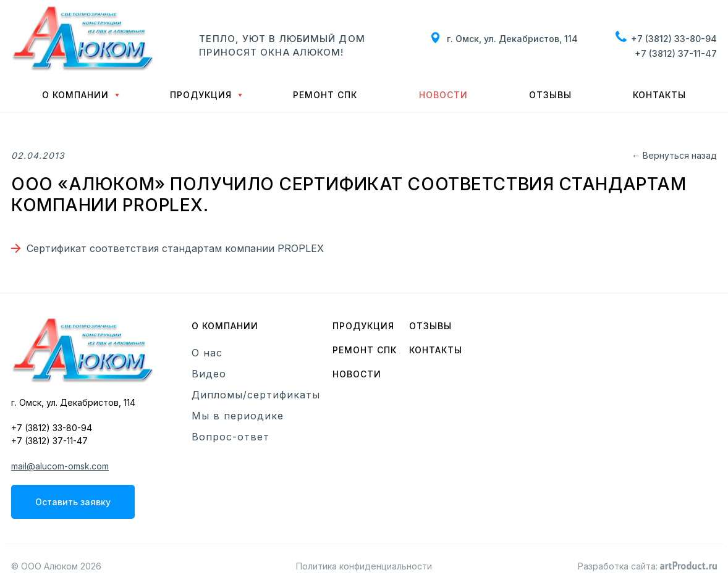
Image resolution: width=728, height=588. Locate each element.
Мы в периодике (238, 416)
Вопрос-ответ (231, 437)
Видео (209, 374)
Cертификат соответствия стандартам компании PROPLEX (175, 248)
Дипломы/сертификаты (256, 395)
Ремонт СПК (325, 95)
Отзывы (550, 95)
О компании (75, 95)
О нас (207, 353)
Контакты (659, 95)
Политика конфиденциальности (364, 566)
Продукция (201, 95)
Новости (443, 95)
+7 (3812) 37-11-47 (676, 53)
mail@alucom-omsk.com (60, 466)
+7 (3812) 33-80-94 (674, 39)
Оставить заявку (73, 502)
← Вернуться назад (674, 155)
